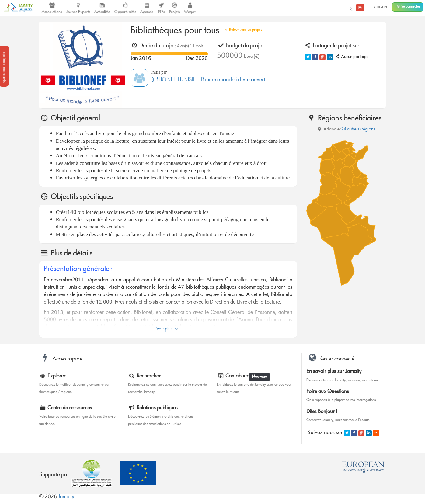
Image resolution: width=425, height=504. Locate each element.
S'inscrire (380, 7)
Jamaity (66, 497)
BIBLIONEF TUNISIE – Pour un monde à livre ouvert (208, 80)
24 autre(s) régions (358, 130)
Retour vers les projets (243, 30)
